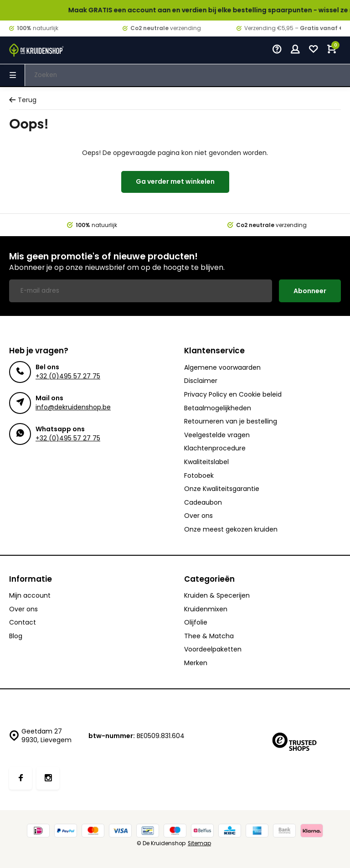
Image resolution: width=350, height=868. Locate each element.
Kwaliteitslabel (206, 462)
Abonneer (310, 291)
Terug (23, 100)
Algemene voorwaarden (222, 368)
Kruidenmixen (206, 609)
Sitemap (199, 843)
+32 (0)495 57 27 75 (68, 376)
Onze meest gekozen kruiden (231, 530)
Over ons (198, 516)
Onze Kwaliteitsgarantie (222, 489)
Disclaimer (201, 381)
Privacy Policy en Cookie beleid (233, 395)
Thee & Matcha (209, 636)
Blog (16, 636)
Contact (23, 623)
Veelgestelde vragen (217, 435)
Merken (196, 663)
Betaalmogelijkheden (218, 408)
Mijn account (30, 596)
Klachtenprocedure (215, 448)
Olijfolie (196, 623)
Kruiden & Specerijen (217, 596)
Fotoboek (199, 476)
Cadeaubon (203, 503)
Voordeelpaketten (213, 649)
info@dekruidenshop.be (73, 407)
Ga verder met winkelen (175, 181)
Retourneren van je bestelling (231, 421)
